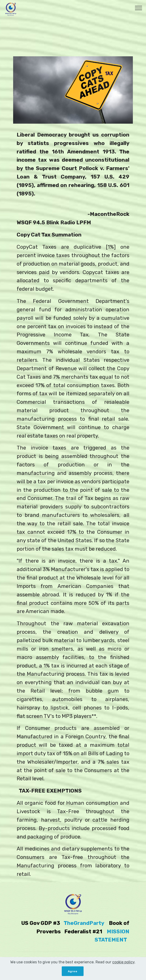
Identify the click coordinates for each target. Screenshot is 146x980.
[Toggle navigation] (139, 8)
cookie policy (123, 966)
